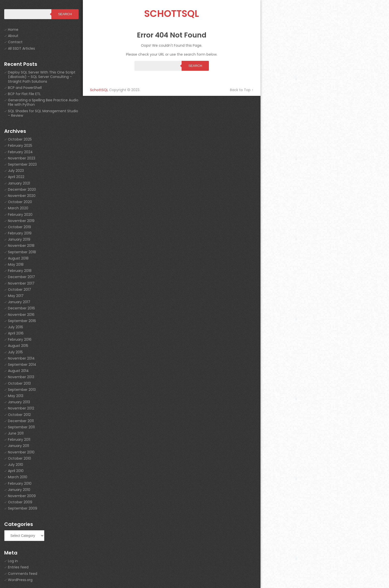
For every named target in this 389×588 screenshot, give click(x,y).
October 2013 (19, 383)
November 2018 (21, 246)
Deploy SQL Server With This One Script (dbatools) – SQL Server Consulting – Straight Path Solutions (42, 77)
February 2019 (20, 233)
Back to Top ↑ (242, 90)
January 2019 (19, 239)
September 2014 (22, 365)
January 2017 (19, 302)
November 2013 (21, 377)
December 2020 (22, 189)
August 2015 (18, 346)
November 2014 (21, 358)
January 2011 (18, 446)
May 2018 (16, 264)
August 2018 (18, 258)
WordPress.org (20, 580)
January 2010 (19, 490)
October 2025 (20, 139)
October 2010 (19, 458)
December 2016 (21, 308)
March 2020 (18, 208)
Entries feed (18, 567)
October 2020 (20, 202)
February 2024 (20, 152)
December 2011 (21, 421)
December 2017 (21, 277)
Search (195, 66)
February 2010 (20, 483)
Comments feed (23, 574)
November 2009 (22, 496)
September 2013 (22, 390)
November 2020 (22, 196)
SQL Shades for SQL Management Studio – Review (43, 113)
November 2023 (22, 158)
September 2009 (23, 508)
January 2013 (19, 402)
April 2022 (16, 177)
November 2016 (21, 315)
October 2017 (19, 290)
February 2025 (20, 146)
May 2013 (16, 396)
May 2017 (16, 296)
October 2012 (19, 415)
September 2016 (22, 321)
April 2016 (16, 333)
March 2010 (18, 477)
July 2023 (16, 171)
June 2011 (16, 433)
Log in (13, 561)
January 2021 (19, 183)
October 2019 (19, 227)
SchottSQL (172, 14)
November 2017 (21, 283)
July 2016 (16, 327)
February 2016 (20, 339)
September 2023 (22, 164)
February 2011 (19, 440)
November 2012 (21, 408)
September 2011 (21, 427)
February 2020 (20, 215)
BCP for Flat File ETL (24, 94)
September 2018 (22, 252)
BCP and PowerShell (25, 88)
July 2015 (15, 352)
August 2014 (18, 371)
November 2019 (21, 221)
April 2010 (16, 471)
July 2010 (16, 465)
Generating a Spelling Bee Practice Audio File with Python (43, 102)
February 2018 (20, 271)
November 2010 (21, 452)
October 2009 (20, 502)
